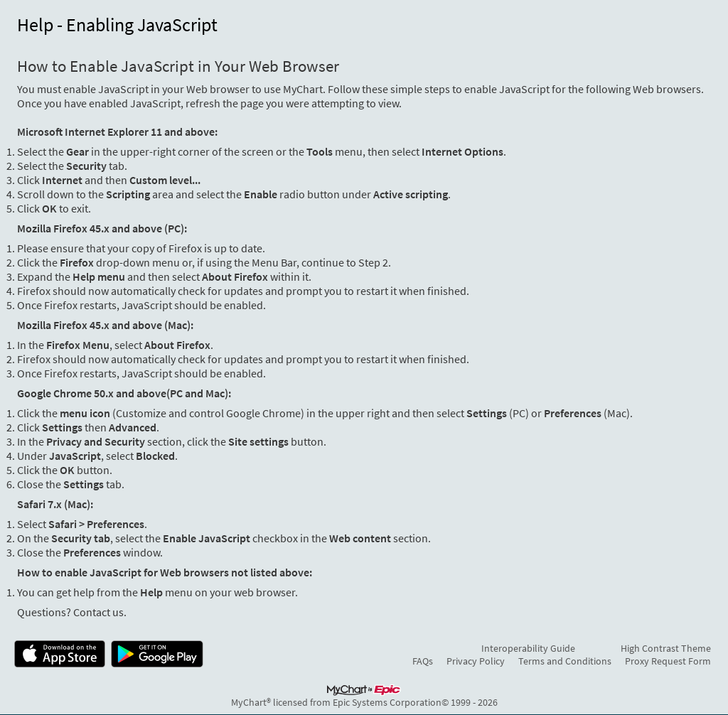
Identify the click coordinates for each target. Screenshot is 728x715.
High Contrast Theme (666, 648)
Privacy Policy (476, 661)
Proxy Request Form (668, 661)
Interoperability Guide (528, 648)
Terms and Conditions (565, 661)
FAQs (423, 661)
